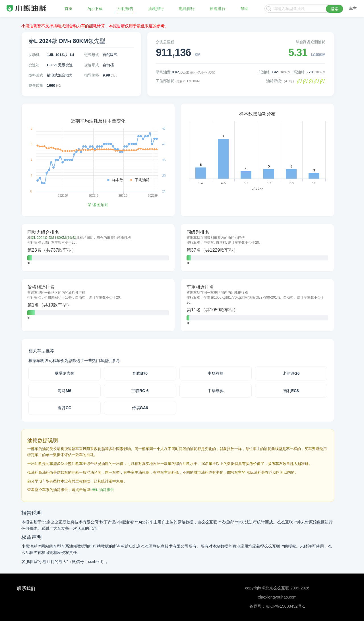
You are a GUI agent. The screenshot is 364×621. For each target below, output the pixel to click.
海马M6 (64, 391)
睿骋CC (65, 408)
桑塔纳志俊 (65, 373)
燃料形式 (36, 75)
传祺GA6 (140, 408)
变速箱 (34, 65)
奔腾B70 (140, 373)
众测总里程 (165, 42)
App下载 (95, 9)
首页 (69, 9)
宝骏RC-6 (140, 391)
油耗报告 (125, 9)
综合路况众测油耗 (311, 42)
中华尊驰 (216, 391)
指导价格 (92, 75)
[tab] (98, 248)
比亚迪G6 (291, 373)
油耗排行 (156, 9)
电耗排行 (187, 9)
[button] (29, 263)
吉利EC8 (291, 391)
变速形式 (92, 65)
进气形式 (92, 55)
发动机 (34, 55)
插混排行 (218, 9)
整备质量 (36, 85)
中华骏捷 (216, 373)
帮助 (244, 9)
